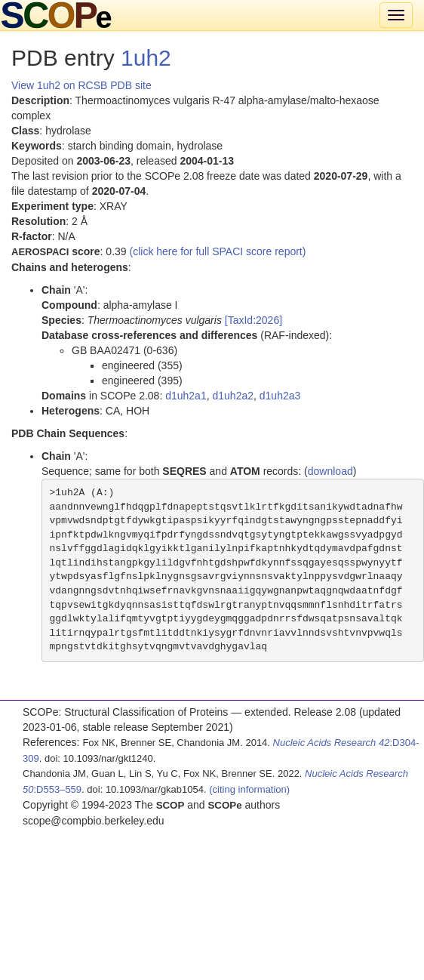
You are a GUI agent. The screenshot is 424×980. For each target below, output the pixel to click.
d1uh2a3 (280, 396)
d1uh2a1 (186, 396)
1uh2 (146, 58)
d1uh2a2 (233, 396)
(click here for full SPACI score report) (218, 251)
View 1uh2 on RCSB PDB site (81, 85)
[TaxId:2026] (253, 320)
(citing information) (249, 789)
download (330, 471)
